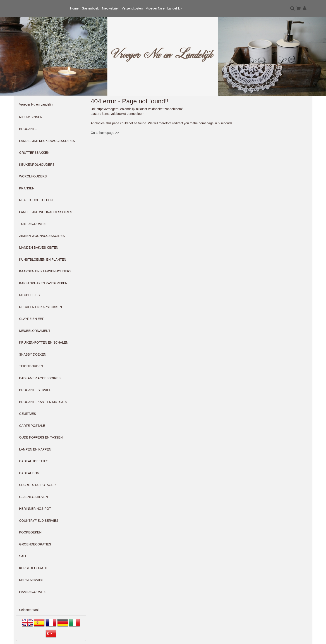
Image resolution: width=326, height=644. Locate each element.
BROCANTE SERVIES (35, 390)
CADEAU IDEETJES (34, 461)
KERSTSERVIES (31, 580)
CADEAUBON (29, 473)
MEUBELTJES (30, 295)
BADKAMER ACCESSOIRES (40, 378)
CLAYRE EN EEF (32, 319)
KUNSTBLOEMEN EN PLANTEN (43, 259)
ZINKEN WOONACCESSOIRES (42, 236)
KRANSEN (27, 188)
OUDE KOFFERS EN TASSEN (41, 437)
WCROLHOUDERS (33, 176)
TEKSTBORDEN (31, 366)
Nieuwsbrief (110, 8)
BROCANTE (28, 129)
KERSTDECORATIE (34, 568)
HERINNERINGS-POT (35, 509)
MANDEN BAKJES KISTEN (39, 248)
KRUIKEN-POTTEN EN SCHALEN (44, 342)
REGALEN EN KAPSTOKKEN (41, 307)
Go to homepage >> (105, 133)
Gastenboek (90, 8)
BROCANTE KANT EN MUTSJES (43, 402)
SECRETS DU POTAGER (38, 485)
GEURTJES (28, 414)
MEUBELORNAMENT (35, 331)
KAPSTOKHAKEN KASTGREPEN (43, 283)
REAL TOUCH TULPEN (36, 200)
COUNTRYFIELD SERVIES (39, 521)
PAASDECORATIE (32, 592)
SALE (23, 556)
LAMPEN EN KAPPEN (35, 449)
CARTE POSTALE (32, 426)
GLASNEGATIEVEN (34, 497)
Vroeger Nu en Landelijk (163, 8)
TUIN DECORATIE (32, 224)
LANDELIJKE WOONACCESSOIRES (46, 212)
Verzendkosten (132, 8)
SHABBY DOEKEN (33, 354)
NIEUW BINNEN (31, 117)
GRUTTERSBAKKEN (34, 153)
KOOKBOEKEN (30, 532)
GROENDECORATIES (35, 544)
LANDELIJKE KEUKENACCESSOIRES (47, 141)
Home (74, 8)
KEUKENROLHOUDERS (37, 165)
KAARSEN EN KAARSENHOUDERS (45, 271)
